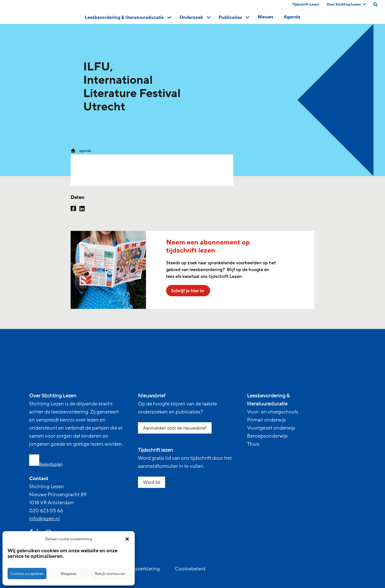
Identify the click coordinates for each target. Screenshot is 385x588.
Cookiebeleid (190, 569)
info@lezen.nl (44, 519)
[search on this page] (375, 5)
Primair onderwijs (267, 420)
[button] (127, 539)
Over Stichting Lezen (346, 4)
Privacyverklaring (140, 569)
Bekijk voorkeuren (110, 574)
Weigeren (68, 574)
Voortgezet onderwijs (271, 428)
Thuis (253, 444)
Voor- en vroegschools (273, 412)
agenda (85, 151)
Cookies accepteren (27, 574)
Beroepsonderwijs (267, 436)
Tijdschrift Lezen (306, 4)
